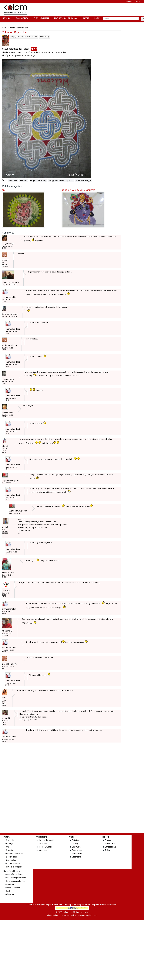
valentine (13, 180)
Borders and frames (15, 854)
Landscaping (110, 847)
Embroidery (77, 850)
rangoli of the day (38, 180)
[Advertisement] (80, 9)
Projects (106, 837)
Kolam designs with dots (17, 878)
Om (8, 847)
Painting (75, 840)
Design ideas (12, 857)
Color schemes (13, 860)
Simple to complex (14, 867)
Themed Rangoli (41, 18)
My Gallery (45, 37)
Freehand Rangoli (84, 180)
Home (5, 28)
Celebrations (42, 837)
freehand (24, 180)
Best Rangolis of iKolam (65, 18)
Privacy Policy (70, 915)
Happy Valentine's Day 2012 (61, 180)
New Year (43, 843)
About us (10, 894)
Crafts (85, 18)
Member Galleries (133, 2)
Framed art (109, 840)
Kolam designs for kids (16, 881)
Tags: (4, 180)
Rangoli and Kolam (12, 871)
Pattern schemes (13, 864)
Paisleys (10, 843)
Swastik (9, 850)
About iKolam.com (55, 915)
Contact (94, 915)
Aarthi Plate (77, 854)
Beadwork (76, 847)
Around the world (46, 840)
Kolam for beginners (15, 874)
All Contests (22, 18)
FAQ (8, 891)
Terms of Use (83, 915)
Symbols (10, 840)
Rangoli (6, 18)
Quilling (75, 843)
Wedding (43, 850)
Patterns (7, 837)
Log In (97, 18)
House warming (46, 847)
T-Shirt (108, 850)
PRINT (34, 49)
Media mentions (13, 888)
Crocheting (77, 857)
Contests (10, 884)
